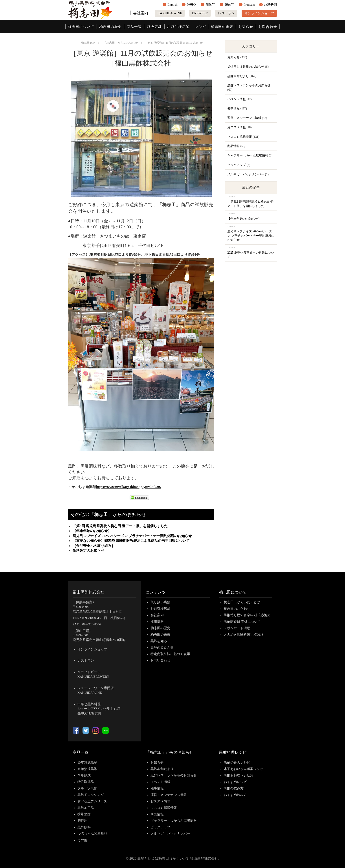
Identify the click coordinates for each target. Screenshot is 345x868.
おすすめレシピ (235, 782)
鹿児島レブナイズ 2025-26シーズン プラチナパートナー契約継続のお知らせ (132, 536)
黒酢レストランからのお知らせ (249, 85)
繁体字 (230, 5)
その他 (82, 840)
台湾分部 (270, 5)
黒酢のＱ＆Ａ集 (162, 648)
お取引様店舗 (178, 27)
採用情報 (157, 622)
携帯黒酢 (84, 814)
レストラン (226, 13)
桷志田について (81, 27)
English (172, 5)
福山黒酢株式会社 (88, 592)
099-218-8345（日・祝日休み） (105, 618)
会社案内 (141, 13)
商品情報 (233, 146)
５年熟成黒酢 (87, 769)
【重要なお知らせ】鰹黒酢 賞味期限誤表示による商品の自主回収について (131, 541)
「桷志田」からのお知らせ (170, 752)
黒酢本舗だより (238, 76)
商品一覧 (134, 27)
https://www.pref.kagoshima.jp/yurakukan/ (129, 487)
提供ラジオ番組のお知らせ (246, 67)
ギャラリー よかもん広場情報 (248, 155)
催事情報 (233, 108)
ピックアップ (237, 165)
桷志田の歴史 (110, 27)
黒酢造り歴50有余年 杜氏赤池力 (247, 615)
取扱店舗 (154, 27)
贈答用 (82, 821)
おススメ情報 (237, 127)
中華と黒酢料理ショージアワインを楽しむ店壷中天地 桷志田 (99, 709)
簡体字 (210, 5)
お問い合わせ (160, 660)
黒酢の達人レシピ (237, 763)
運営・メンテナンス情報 (244, 118)
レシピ (200, 27)
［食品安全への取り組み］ (94, 546)
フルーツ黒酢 (87, 788)
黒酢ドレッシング (91, 795)
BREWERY (200, 13)
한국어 (192, 5)
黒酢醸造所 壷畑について (242, 622)
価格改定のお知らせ (88, 551)
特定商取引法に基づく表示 (170, 654)
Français (249, 5)
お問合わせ (268, 27)
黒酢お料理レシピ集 (239, 775)
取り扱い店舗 (160, 602)
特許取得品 (86, 782)
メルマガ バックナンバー (246, 174)
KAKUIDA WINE (170, 13)
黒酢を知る (159, 641)
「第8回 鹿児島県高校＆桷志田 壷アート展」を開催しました (120, 526)
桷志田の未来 (222, 27)
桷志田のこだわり (237, 609)
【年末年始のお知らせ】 (92, 531)
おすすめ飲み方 (235, 795)
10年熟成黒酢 (87, 763)
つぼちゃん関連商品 (92, 833)
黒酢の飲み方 (234, 788)
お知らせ (246, 27)
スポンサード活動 (237, 628)
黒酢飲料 (84, 827)
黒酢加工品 (86, 808)
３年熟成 (84, 775)
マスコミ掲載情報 (240, 137)
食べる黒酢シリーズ (92, 801)
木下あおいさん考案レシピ (244, 769)
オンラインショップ (259, 13)
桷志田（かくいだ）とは (242, 602)
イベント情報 (237, 99)
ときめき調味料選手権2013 (244, 635)
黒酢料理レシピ (233, 752)
